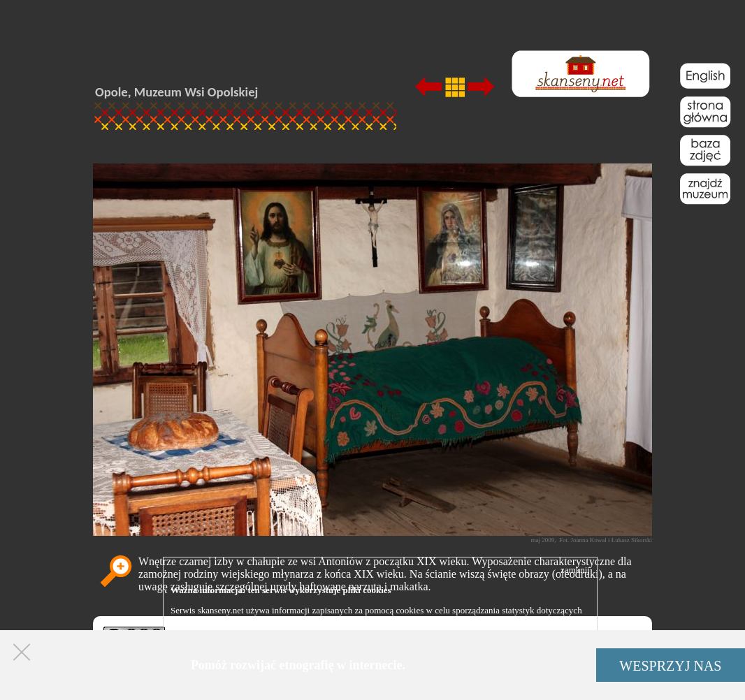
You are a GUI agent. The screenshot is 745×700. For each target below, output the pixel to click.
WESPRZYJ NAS (670, 666)
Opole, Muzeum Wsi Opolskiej (176, 92)
